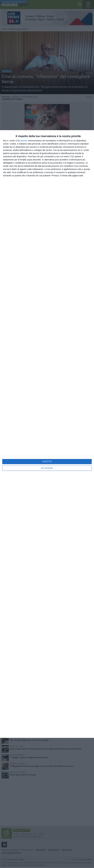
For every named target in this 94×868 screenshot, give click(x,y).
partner (24, 141)
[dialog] (47, 434)
